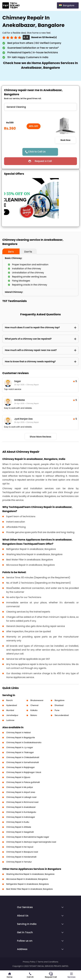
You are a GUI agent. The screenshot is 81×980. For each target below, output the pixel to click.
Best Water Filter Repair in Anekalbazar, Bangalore (29, 889)
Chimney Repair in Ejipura (18, 777)
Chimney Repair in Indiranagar (21, 817)
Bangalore (60, 700)
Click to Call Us (37, 152)
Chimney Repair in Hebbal (18, 733)
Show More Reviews (40, 437)
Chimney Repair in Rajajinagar (20, 767)
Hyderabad (12, 705)
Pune (57, 710)
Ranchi (9, 700)
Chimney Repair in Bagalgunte (21, 737)
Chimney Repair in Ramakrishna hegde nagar (28, 837)
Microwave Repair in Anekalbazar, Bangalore (27, 879)
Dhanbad (59, 705)
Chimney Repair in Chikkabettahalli (23, 757)
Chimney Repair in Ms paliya (20, 787)
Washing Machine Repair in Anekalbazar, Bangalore (30, 874)
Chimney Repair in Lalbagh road (21, 797)
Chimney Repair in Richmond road (22, 802)
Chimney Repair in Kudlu (18, 822)
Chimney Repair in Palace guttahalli (23, 782)
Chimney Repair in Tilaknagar (20, 752)
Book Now (66, 140)
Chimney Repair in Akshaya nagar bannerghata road (31, 842)
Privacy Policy (29, 962)
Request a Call (43, 161)
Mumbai (10, 710)
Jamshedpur (12, 715)
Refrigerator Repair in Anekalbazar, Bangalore (28, 884)
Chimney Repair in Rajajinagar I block (24, 772)
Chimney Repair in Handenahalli (21, 857)
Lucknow (10, 720)
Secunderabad (62, 715)
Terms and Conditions (48, 962)
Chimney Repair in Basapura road (22, 852)
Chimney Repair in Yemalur (19, 862)
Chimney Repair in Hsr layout (20, 847)
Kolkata (34, 710)
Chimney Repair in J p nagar (20, 747)
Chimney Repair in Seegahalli (20, 832)
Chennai (34, 705)
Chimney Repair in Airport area (21, 792)
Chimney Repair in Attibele (19, 827)
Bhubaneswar (37, 700)
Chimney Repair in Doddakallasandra (24, 742)
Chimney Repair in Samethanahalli (23, 762)
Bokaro (34, 715)
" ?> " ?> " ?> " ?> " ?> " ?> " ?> (40, 107)
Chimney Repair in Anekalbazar (21, 807)
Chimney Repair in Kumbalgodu (21, 812)
